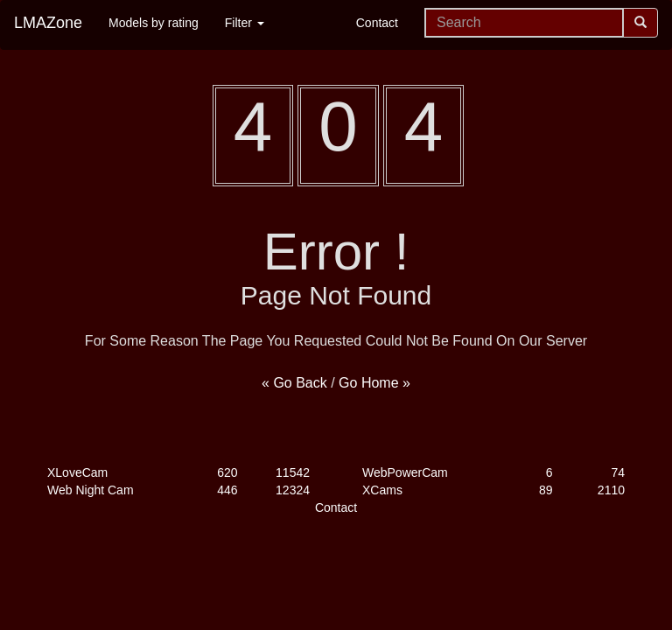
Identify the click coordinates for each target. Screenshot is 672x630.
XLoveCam (77, 472)
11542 (293, 472)
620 (227, 472)
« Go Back (294, 383)
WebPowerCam (405, 472)
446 (227, 490)
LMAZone (48, 23)
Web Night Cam (91, 490)
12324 (293, 490)
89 (546, 490)
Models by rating (154, 23)
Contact (377, 23)
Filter (245, 23)
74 (618, 472)
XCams (382, 490)
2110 (611, 490)
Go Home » (374, 383)
